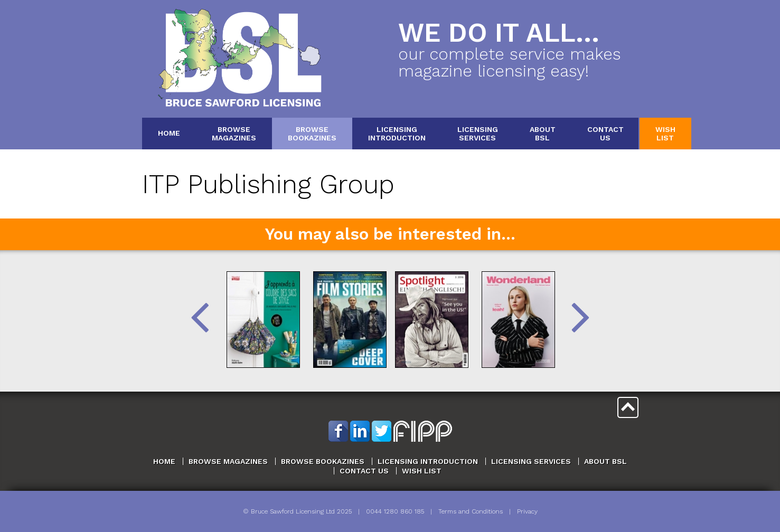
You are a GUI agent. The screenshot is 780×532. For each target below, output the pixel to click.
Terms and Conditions (471, 511)
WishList (665, 133)
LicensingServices (478, 133)
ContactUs (605, 133)
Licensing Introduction (428, 461)
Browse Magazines (228, 461)
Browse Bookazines (323, 461)
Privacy (527, 511)
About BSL (605, 461)
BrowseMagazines (234, 133)
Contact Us (364, 471)
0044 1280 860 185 (395, 511)
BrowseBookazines (312, 133)
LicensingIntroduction (397, 133)
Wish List (422, 471)
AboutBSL (543, 133)
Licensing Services (531, 461)
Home (169, 133)
